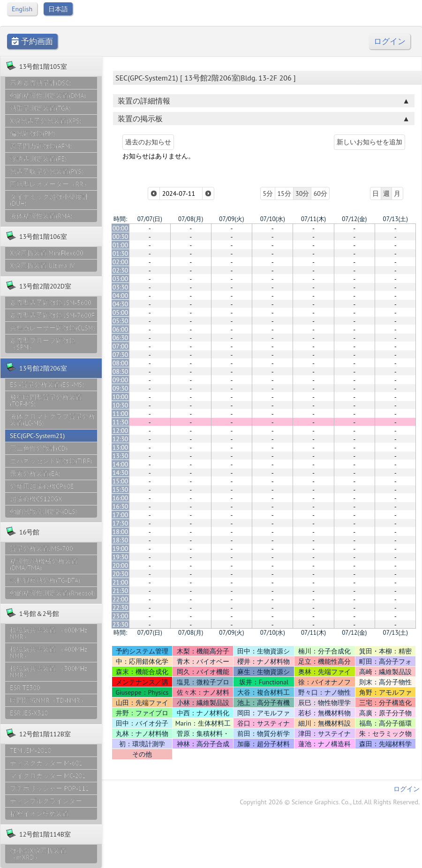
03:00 (121, 279)
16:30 (121, 506)
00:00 (121, 228)
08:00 (121, 363)
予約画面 (32, 41)
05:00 (121, 312)
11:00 (121, 414)
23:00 (121, 616)
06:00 (121, 329)
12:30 (121, 439)
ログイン (390, 41)
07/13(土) (396, 219)
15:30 (121, 490)
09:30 (121, 388)
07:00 (121, 346)
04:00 (121, 296)
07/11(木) (313, 219)
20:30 (121, 574)
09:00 (121, 380)
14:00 (121, 464)
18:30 (121, 540)
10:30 (121, 405)
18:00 (121, 532)
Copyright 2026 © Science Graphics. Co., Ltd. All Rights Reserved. (330, 802)
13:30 (121, 456)
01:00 (121, 245)
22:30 (121, 608)
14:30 (121, 473)
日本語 (58, 9)
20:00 (121, 565)
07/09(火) (231, 219)
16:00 (121, 498)
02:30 (121, 270)
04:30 (121, 304)
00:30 (121, 237)
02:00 (121, 262)
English (22, 9)
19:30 (121, 557)
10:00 (121, 397)
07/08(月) (191, 219)
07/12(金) (354, 219)
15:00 (121, 481)
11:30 (121, 422)
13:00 (121, 447)
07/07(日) (150, 219)
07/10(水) (273, 219)
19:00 (121, 549)
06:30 (121, 338)
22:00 (121, 599)
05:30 (121, 321)
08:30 (121, 371)
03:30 (121, 287)
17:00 (121, 515)
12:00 (121, 430)
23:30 (121, 624)
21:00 (121, 582)
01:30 (121, 253)
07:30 (121, 355)
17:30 (121, 523)
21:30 (121, 591)
